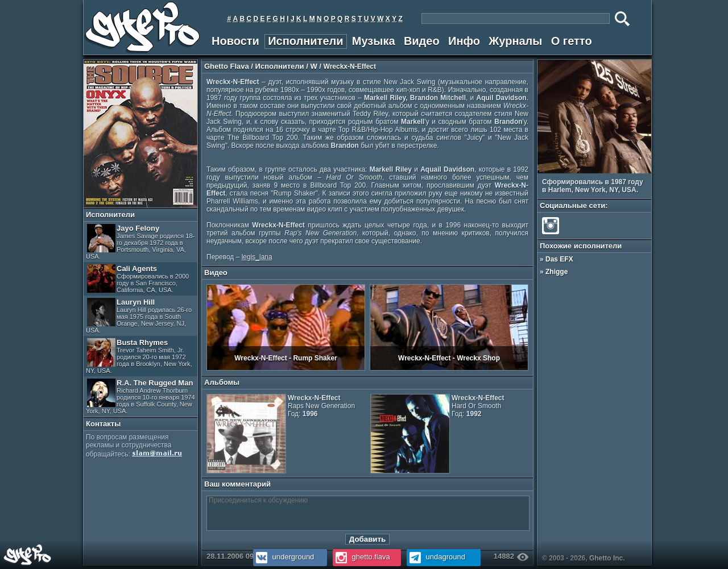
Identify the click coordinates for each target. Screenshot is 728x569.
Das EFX (559, 259)
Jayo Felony (140, 242)
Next (647, 167)
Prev (639, 167)
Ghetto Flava (227, 66)
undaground (436, 557)
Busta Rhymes (139, 356)
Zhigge (557, 272)
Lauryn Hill (139, 316)
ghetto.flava (361, 557)
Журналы (515, 41)
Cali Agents (138, 279)
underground (284, 557)
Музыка (374, 41)
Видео (422, 41)
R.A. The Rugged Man (140, 396)
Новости (235, 41)
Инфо (464, 41)
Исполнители (305, 41)
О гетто (572, 41)
